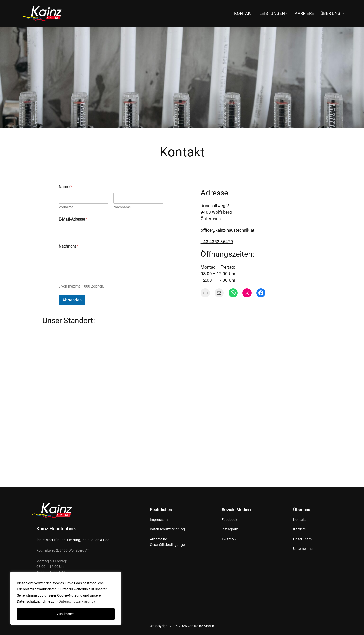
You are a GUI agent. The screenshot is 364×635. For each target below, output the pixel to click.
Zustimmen (66, 614)
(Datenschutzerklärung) (76, 601)
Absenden (72, 300)
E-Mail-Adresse (73, 219)
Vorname (66, 207)
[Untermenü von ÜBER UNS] (343, 13)
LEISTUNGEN (272, 13)
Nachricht (69, 246)
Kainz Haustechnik (56, 529)
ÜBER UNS (330, 13)
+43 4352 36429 (217, 242)
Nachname (122, 207)
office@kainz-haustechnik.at (227, 230)
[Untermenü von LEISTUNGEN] (287, 13)
